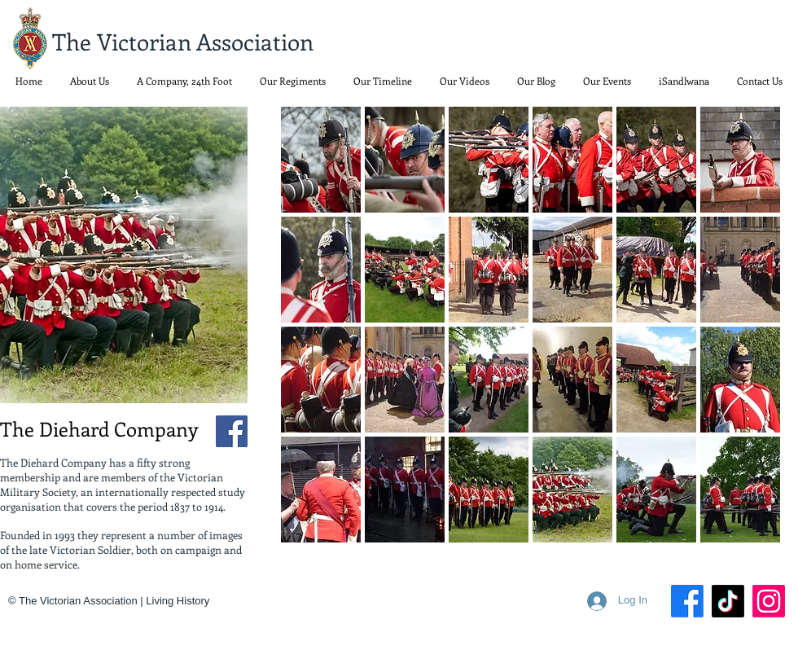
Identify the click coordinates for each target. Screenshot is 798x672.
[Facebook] (232, 431)
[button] (293, 81)
